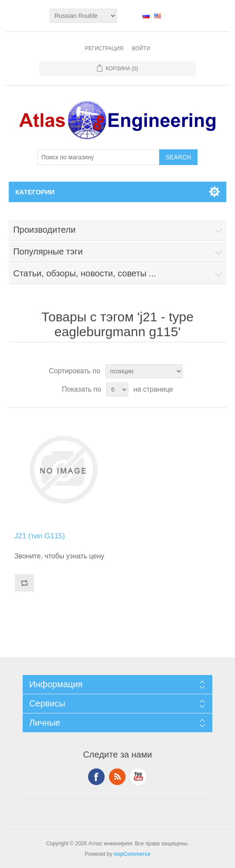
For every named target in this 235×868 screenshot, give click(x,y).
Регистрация (104, 48)
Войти (141, 48)
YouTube (138, 777)
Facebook (96, 777)
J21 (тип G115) (40, 536)
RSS (117, 777)
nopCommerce (132, 854)
